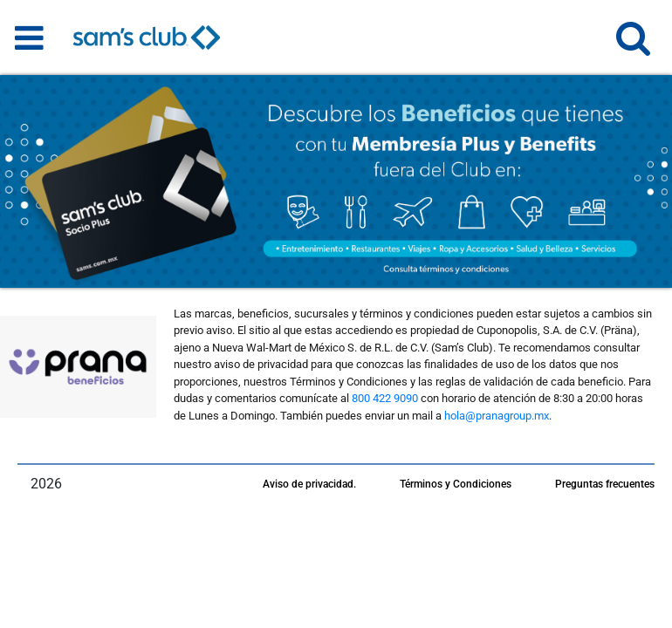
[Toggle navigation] (29, 38)
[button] (633, 46)
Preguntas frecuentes (605, 484)
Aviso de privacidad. (309, 484)
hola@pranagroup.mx (497, 416)
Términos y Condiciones (456, 484)
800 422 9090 (385, 398)
